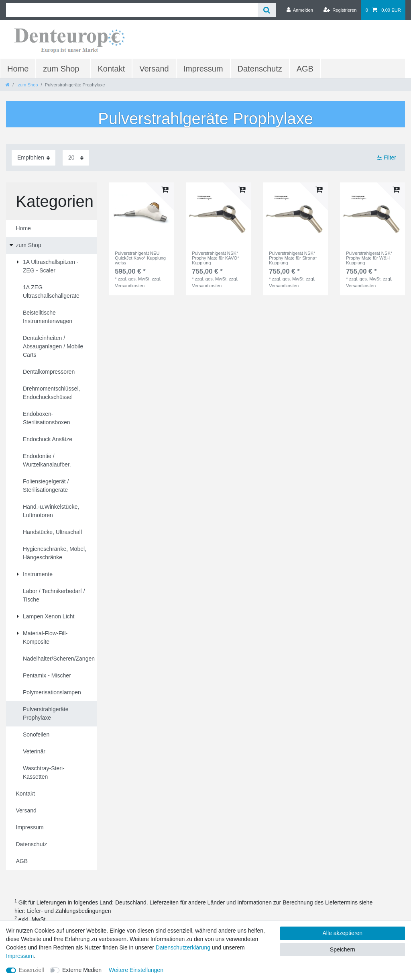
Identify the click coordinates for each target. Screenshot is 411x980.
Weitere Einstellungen (136, 970)
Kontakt (111, 69)
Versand (154, 69)
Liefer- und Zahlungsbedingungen (69, 911)
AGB (305, 69)
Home (18, 69)
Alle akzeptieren (343, 933)
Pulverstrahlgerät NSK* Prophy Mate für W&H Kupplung (369, 258)
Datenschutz (260, 69)
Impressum (203, 69)
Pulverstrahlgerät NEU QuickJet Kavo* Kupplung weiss (140, 258)
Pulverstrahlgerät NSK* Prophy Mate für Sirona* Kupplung (293, 258)
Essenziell (32, 970)
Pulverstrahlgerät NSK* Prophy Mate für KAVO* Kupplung (215, 258)
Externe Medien (82, 970)
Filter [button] (387, 158)
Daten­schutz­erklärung (183, 947)
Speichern (343, 949)
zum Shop (61, 69)
